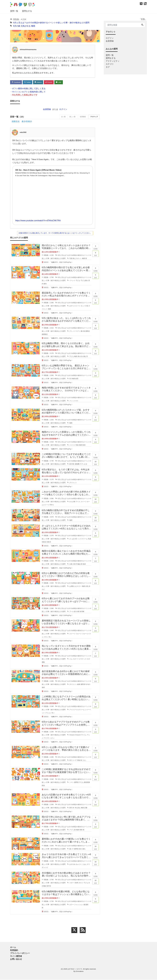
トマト (72, 783)
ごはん (84, 864)
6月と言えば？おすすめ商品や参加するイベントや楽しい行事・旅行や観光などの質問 (51, 23)
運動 (43, 662)
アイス (78, 502)
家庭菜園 (87, 783)
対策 (73, 464)
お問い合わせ (16, 959)
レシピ (46, 868)
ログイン (63, 109)
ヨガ (88, 659)
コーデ (74, 760)
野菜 (43, 786)
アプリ (72, 830)
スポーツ (76, 659)
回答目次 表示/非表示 (22, 122)
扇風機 (77, 464)
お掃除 (72, 586)
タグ (108, 67)
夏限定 (88, 331)
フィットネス (74, 401)
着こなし (83, 760)
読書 (86, 808)
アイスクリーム (79, 710)
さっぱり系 (73, 539)
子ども (78, 281)
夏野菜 (83, 684)
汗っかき (84, 464)
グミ (71, 331)
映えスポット (77, 259)
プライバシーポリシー (20, 953)
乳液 (89, 539)
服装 (87, 905)
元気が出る (26, 26)
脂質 (50, 309)
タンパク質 (84, 306)
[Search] (142, 25)
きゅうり (79, 864)
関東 (83, 612)
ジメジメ (72, 445)
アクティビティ (113, 61)
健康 (79, 684)
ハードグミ (76, 331)
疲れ (84, 849)
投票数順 (82, 117)
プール (72, 612)
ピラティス (83, 659)
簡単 (81, 830)
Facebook (16, 82)
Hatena (39, 82)
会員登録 (47, 109)
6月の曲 (17, 26)
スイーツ (77, 306)
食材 (84, 564)
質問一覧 (14, 11)
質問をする (27, 11)
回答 (96, 254)
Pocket (50, 82)
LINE (61, 82)
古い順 (61, 117)
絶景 (77, 379)
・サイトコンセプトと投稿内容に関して (28, 92)
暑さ (81, 849)
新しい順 (71, 117)
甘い (50, 637)
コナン (52, 738)
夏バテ (72, 849)
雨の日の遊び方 (83, 357)
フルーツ (79, 634)
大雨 (74, 564)
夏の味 (83, 331)
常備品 (78, 564)
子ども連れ (84, 281)
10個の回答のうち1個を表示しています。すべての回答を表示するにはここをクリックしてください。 (55, 233)
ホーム (13, 948)
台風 (71, 564)
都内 (45, 284)
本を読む (78, 808)
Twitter (28, 82)
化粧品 (44, 542)
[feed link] (83, 930)
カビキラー (78, 586)
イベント (72, 281)
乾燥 (77, 445)
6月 (71, 379)
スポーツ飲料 (74, 883)
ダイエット (73, 483)
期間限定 (45, 334)
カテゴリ (110, 64)
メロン (46, 637)
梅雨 (33, 26)
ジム (71, 659)
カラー (72, 905)
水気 (87, 586)
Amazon (72, 735)
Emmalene (80, 972)
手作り (52, 505)
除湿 (84, 445)
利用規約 (14, 950)
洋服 (78, 760)
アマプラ (47, 738)
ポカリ (81, 883)
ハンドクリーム (82, 539)
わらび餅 (72, 502)
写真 (71, 259)
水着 (78, 612)
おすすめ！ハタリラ (75, 969)
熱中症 (49, 886)
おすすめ (72, 864)
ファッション (79, 905)
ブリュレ (48, 713)
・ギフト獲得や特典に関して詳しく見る (28, 89)
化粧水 (49, 542)
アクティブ (94, 117)
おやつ (72, 306)
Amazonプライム (81, 735)
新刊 (71, 808)
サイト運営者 (16, 956)
